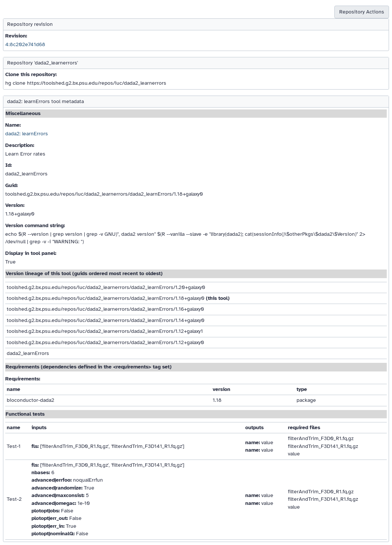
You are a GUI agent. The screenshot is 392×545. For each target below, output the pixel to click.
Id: (8, 165)
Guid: (11, 185)
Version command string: (35, 225)
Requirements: (23, 379)
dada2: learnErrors (27, 134)
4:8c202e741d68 (25, 44)
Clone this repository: (31, 74)
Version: (15, 205)
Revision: (16, 36)
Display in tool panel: (31, 253)
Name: (13, 125)
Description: (20, 145)
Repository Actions (362, 12)
